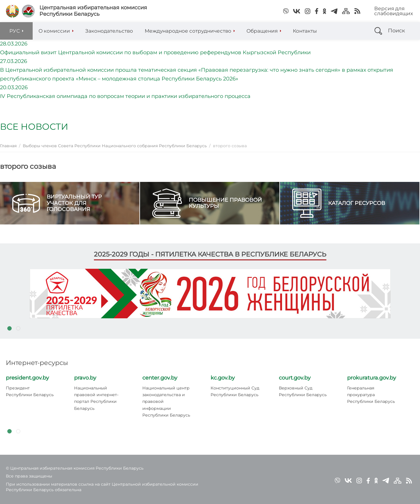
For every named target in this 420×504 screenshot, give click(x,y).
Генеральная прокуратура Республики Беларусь (371, 395)
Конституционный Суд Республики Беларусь (235, 391)
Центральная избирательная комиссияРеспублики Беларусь (93, 11)
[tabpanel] (210, 294)
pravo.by (85, 378)
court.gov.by (295, 378)
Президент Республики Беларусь (30, 391)
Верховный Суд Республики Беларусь (303, 391)
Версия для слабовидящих (394, 11)
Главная (8, 146)
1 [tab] (9, 328)
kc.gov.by (223, 378)
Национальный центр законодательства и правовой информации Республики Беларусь (166, 402)
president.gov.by (27, 378)
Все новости (34, 127)
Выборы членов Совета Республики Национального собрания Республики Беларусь (115, 146)
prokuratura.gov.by (372, 378)
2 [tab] (18, 328)
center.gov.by (160, 378)
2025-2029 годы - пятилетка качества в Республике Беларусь (210, 254)
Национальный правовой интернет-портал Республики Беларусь (96, 398)
